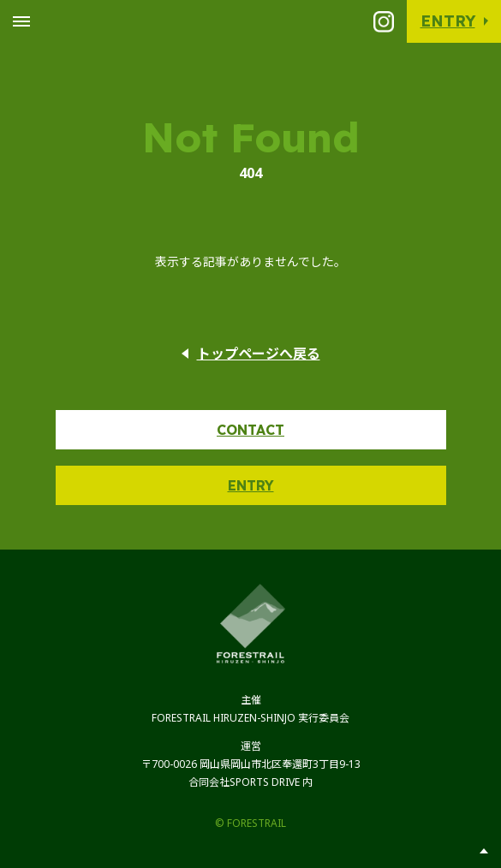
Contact (250, 430)
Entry (448, 21)
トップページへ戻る (259, 354)
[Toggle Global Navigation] (21, 21)
